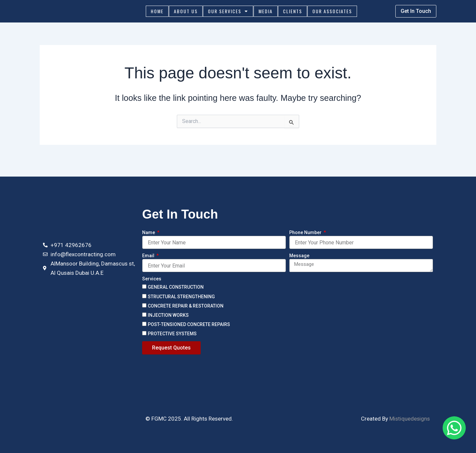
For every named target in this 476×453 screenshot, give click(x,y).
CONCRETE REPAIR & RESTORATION (186, 306)
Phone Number (306, 233)
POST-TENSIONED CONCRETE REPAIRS (189, 324)
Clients (293, 12)
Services (152, 279)
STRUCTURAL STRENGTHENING (181, 297)
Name (149, 233)
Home (157, 12)
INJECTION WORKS (168, 315)
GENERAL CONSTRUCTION (176, 287)
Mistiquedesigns (409, 419)
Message (299, 256)
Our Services (228, 13)
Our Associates (332, 12)
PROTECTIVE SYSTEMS (172, 334)
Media (266, 12)
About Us (186, 12)
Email (149, 256)
